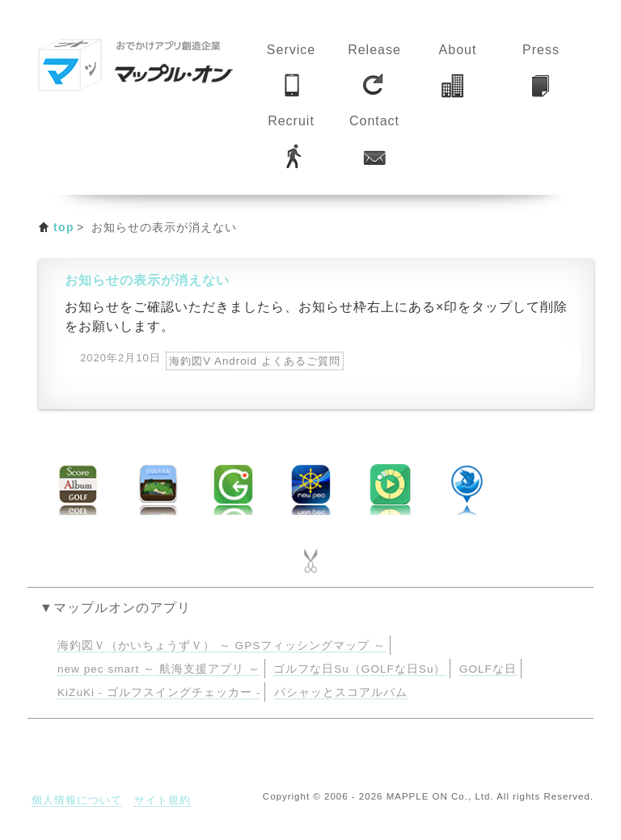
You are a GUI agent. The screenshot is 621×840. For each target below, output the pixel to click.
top (64, 227)
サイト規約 (163, 800)
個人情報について (77, 800)
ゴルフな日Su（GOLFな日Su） (359, 669)
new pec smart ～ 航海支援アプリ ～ (159, 669)
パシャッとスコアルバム (341, 692)
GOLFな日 (488, 669)
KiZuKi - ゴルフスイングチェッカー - (159, 692)
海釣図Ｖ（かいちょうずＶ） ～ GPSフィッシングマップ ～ (222, 646)
